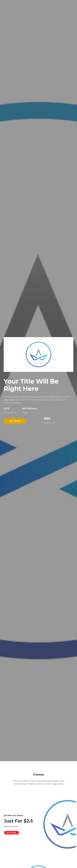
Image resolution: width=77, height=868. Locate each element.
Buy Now (15, 421)
